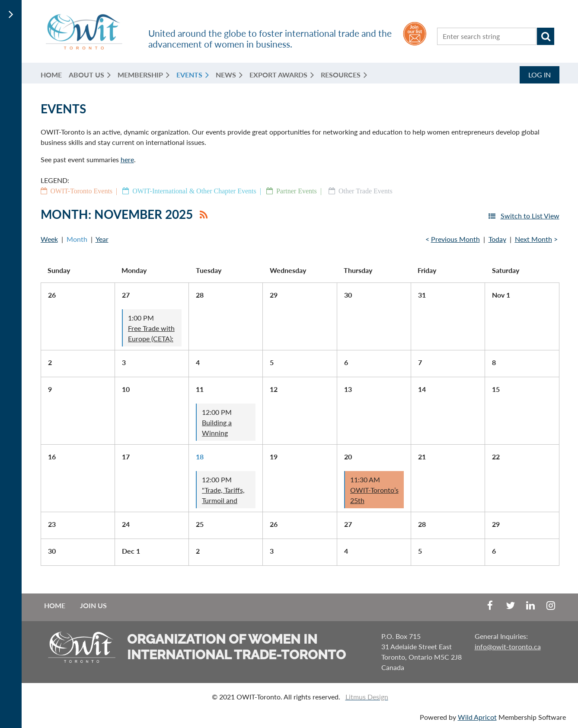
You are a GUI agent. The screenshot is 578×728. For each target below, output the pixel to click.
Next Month (533, 239)
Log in (540, 75)
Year (102, 239)
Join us (93, 605)
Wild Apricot (477, 717)
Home (55, 605)
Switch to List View (530, 216)
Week (49, 239)
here (127, 159)
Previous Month (455, 239)
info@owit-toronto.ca (508, 646)
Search (546, 36)
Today (497, 239)
